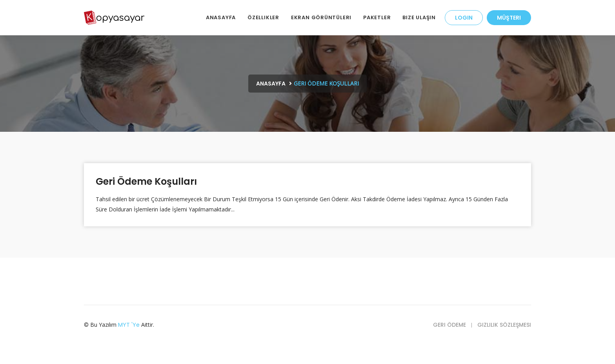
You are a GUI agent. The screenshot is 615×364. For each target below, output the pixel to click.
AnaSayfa (221, 17)
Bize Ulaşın (419, 17)
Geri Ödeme (449, 325)
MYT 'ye (129, 325)
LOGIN (464, 18)
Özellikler (263, 17)
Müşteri (509, 18)
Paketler (377, 17)
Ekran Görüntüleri (321, 17)
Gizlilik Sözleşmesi (504, 325)
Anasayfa (271, 84)
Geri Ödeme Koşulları (146, 181)
